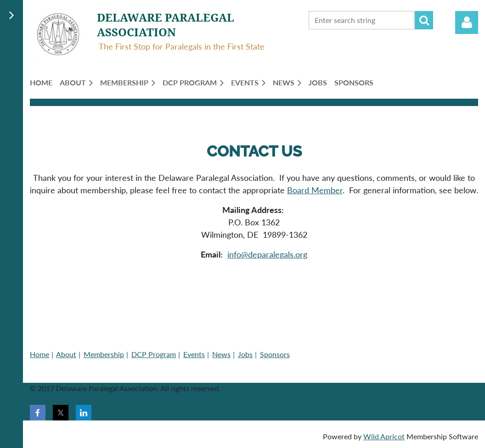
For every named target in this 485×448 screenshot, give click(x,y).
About (66, 354)
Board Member (315, 190)
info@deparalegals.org (267, 254)
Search (424, 20)
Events (194, 354)
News (221, 354)
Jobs (245, 354)
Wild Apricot (384, 436)
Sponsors (275, 354)
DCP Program (154, 354)
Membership (104, 354)
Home (39, 354)
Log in (467, 22)
